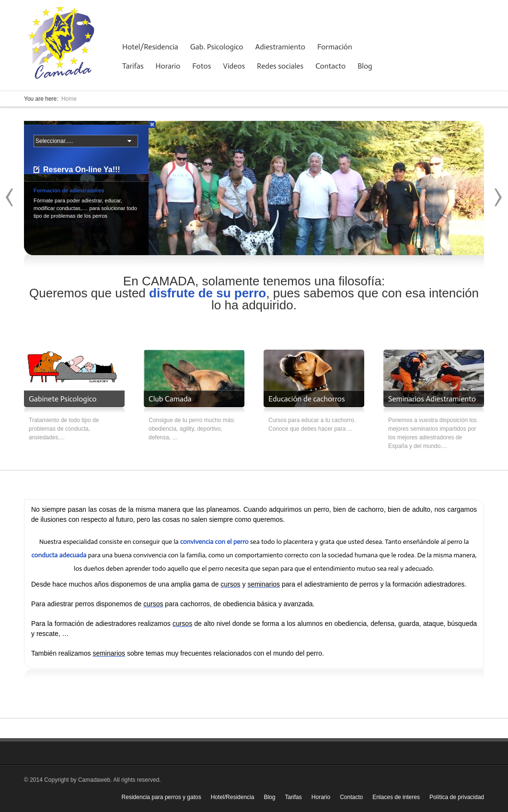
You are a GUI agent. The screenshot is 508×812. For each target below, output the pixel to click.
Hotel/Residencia (150, 47)
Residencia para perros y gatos (162, 797)
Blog (365, 66)
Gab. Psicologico (217, 47)
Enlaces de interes (396, 797)
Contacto (330, 66)
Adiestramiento (280, 47)
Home (69, 99)
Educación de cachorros (307, 399)
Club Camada (170, 399)
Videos (234, 66)
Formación (335, 47)
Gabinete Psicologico (63, 399)
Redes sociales (280, 66)
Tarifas (133, 66)
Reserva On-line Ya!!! (82, 170)
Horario (168, 66)
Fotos (202, 66)
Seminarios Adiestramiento (432, 399)
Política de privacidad (457, 797)
